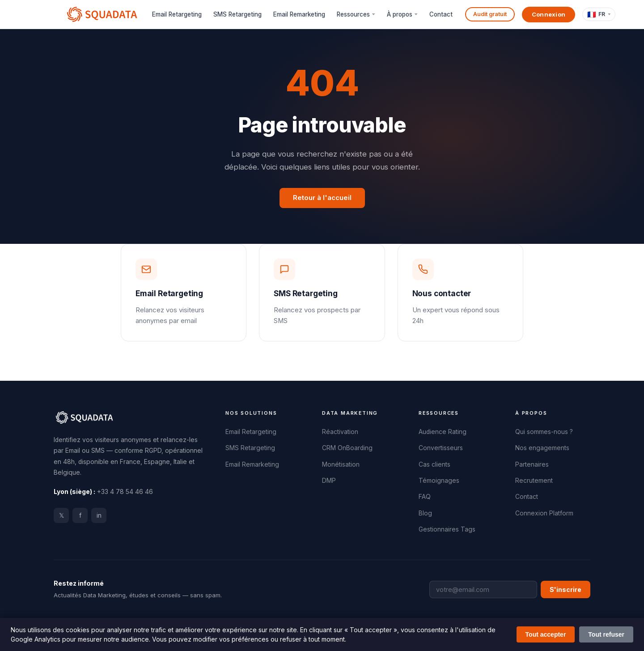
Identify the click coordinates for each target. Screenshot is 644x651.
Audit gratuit (490, 14)
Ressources (353, 14)
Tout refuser (606, 634)
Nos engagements (542, 448)
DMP (329, 481)
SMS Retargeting (237, 14)
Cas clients (434, 464)
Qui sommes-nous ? (544, 432)
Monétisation (341, 464)
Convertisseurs (441, 448)
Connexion (549, 14)
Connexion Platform (544, 513)
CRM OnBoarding (347, 448)
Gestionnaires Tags (447, 529)
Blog (425, 513)
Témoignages (439, 481)
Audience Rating (443, 432)
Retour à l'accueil (322, 198)
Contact (441, 14)
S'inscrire (566, 589)
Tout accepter (546, 634)
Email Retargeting (177, 14)
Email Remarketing (299, 14)
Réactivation (340, 432)
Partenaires (532, 464)
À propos (400, 14)
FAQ (425, 497)
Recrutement (534, 481)
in (99, 515)
